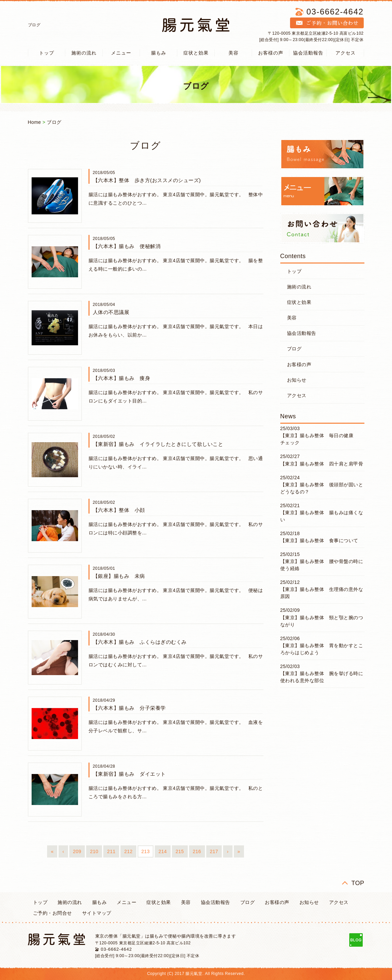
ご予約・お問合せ (52, 913)
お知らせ (297, 380)
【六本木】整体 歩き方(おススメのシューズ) (147, 180)
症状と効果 (196, 53)
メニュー (121, 53)
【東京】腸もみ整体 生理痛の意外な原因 (322, 593)
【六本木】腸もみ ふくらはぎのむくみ (140, 642)
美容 (234, 53)
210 (94, 851)
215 (180, 851)
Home (34, 122)
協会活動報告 (308, 53)
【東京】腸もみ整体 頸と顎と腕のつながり (322, 621)
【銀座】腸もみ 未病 (119, 576)
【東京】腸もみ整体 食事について (319, 540)
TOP (358, 883)
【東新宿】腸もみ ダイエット (129, 774)
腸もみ (159, 53)
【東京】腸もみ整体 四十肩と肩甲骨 (322, 464)
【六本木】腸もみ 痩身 (122, 378)
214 (163, 851)
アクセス (346, 53)
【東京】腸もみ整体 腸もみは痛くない (322, 516)
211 (111, 851)
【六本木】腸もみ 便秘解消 (127, 246)
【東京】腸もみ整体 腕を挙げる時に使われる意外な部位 (322, 677)
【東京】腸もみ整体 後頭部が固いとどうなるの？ (322, 488)
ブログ (54, 122)
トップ (47, 53)
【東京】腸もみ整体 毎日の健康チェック (317, 439)
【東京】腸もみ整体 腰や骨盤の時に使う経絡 (322, 565)
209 (77, 851)
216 (197, 851)
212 (128, 851)
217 (214, 851)
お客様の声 (271, 53)
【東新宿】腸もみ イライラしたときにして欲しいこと (158, 444)
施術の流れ (84, 53)
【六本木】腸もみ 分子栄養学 (129, 708)
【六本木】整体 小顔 (119, 510)
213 (146, 851)
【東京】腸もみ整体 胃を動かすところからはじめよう (322, 649)
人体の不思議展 (111, 312)
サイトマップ (97, 913)
